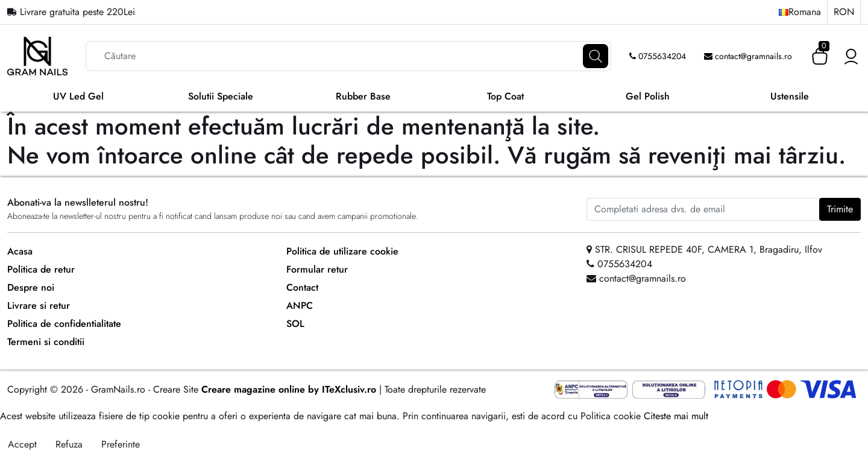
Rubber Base (363, 96)
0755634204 (658, 56)
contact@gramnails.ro (748, 56)
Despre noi (31, 287)
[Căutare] (596, 56)
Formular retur (317, 269)
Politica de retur (41, 269)
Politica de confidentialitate (64, 324)
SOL (295, 324)
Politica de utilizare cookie (342, 251)
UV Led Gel (78, 96)
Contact (302, 287)
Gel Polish (648, 96)
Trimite (840, 209)
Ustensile (790, 96)
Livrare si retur (39, 306)
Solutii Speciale (221, 96)
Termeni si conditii (46, 342)
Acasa (20, 251)
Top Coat (505, 96)
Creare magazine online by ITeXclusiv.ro (289, 389)
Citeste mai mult (676, 416)
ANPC (300, 306)
